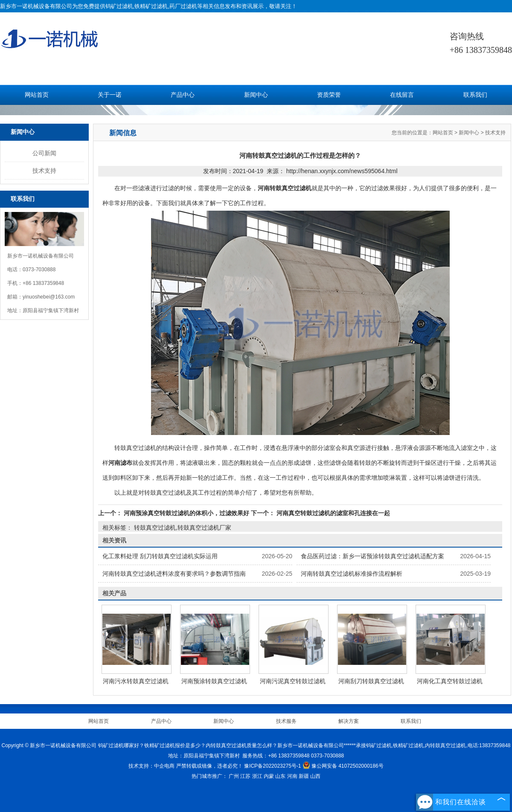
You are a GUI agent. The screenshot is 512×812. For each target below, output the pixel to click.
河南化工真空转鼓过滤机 (450, 681)
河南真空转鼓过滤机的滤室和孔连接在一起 (332, 513)
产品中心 (183, 95)
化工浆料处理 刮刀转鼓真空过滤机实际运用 (160, 556)
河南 (292, 776)
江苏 (245, 776)
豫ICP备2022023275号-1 (272, 766)
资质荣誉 (329, 95)
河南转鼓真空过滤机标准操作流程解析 (352, 574)
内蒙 (269, 776)
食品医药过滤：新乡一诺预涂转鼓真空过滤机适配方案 (372, 556)
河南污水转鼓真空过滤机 (136, 681)
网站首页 (37, 95)
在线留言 (402, 95)
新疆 (304, 776)
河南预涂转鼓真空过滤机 (214, 681)
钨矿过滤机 (119, 6)
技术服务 (286, 721)
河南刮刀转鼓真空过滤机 (371, 681)
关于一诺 (110, 95)
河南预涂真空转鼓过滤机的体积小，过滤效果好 (186, 513)
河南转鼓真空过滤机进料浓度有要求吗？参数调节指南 (174, 574)
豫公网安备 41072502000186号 (343, 766)
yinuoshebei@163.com (49, 297)
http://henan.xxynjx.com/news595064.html (342, 171)
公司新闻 (44, 153)
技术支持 (44, 171)
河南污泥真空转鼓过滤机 (293, 681)
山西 (315, 776)
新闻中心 (256, 95)
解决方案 (349, 721)
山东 (280, 776)
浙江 (257, 776)
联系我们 (475, 95)
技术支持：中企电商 (151, 766)
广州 (234, 776)
